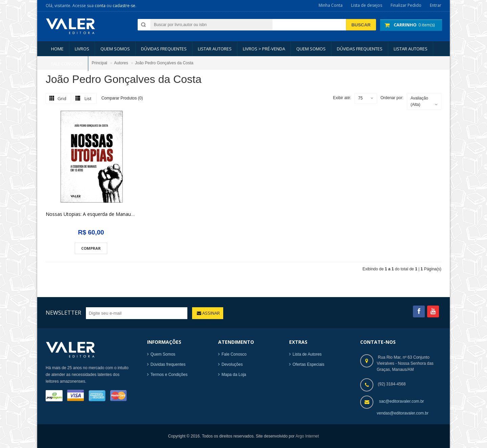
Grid (62, 98)
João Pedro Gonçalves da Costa (164, 63)
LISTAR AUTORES (215, 49)
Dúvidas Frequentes (164, 49)
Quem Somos (163, 354)
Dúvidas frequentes (168, 364)
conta (100, 6)
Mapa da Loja (234, 375)
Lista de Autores (307, 354)
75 (360, 98)
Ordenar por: (392, 98)
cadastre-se (124, 6)
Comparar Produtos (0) (122, 98)
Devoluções (232, 364)
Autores (121, 63)
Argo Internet (307, 436)
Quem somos (115, 49)
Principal (99, 63)
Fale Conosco (234, 354)
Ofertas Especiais (308, 364)
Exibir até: (342, 98)
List (88, 98)
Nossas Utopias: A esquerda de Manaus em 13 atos (103, 214)
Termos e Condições (169, 375)
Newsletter (63, 313)
